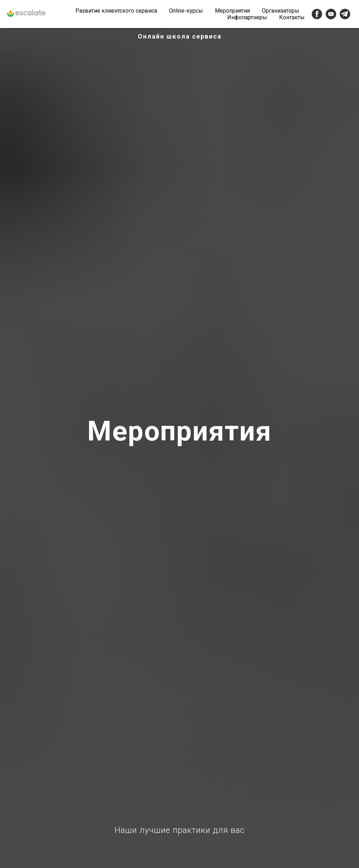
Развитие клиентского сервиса (116, 11)
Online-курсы (186, 11)
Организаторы (281, 11)
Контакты (292, 17)
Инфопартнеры (247, 17)
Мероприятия (232, 11)
